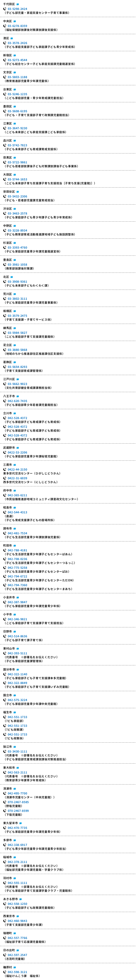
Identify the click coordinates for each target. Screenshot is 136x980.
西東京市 (9, 916)
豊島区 (8, 260)
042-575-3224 (18, 700)
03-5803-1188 (18, 77)
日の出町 (9, 950)
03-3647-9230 (18, 128)
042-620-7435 (18, 401)
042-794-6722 (18, 576)
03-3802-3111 (18, 299)
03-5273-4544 (18, 60)
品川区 (8, 140)
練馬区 (8, 328)
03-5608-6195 (18, 111)
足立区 (8, 345)
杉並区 (8, 243)
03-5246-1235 (18, 94)
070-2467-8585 (18, 802)
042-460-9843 (18, 921)
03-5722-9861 (18, 162)
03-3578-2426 (18, 43)
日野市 (8, 631)
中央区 (8, 21)
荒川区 (8, 294)
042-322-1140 (18, 674)
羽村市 (8, 878)
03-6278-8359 (18, 26)
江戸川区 (9, 379)
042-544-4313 (18, 512)
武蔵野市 (9, 448)
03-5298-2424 (18, 9)
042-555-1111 (18, 883)
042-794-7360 (18, 585)
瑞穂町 (8, 933)
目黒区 (8, 158)
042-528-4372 (18, 418)
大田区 (8, 175)
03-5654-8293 (18, 367)
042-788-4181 (18, 550)
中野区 (8, 226)
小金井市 (9, 597)
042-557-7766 (18, 938)
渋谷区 (8, 209)
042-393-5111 (18, 653)
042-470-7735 (18, 828)
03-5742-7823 (18, 145)
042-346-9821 (18, 619)
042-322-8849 (18, 683)
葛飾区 (8, 362)
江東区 (8, 123)
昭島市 (8, 507)
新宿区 (8, 55)
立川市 (8, 413)
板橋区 (8, 311)
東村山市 (9, 648)
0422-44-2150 (18, 469)
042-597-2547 (18, 955)
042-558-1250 (18, 904)
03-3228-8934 (18, 230)
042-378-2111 (18, 862)
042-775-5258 (18, 568)
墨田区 (8, 106)
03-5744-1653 (18, 179)
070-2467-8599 (18, 811)
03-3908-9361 (18, 282)
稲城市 (8, 857)
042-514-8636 (18, 636)
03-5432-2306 (18, 196)
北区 (6, 277)
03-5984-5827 (18, 333)
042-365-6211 (18, 495)
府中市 (8, 490)
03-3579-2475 (18, 316)
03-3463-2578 (18, 213)
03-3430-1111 (18, 751)
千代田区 (9, 4)
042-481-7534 (18, 533)
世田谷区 (9, 192)
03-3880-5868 (18, 350)
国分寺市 (9, 669)
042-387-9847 (18, 602)
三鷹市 (8, 465)
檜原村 (8, 967)
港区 (6, 38)
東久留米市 (11, 823)
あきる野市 (11, 899)
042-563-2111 (18, 772)
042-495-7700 (18, 793)
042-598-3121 (18, 972)
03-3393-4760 (18, 248)
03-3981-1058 (18, 265)
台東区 (8, 89)
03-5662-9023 (18, 384)
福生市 (8, 712)
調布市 (8, 528)
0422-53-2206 (18, 452)
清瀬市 (8, 789)
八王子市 (9, 396)
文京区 (8, 72)
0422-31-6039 (18, 478)
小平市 (8, 614)
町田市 (8, 545)
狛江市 (8, 747)
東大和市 (9, 768)
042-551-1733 (18, 717)
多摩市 (8, 840)
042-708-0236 (18, 559)
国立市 (8, 695)
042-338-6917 (18, 845)
